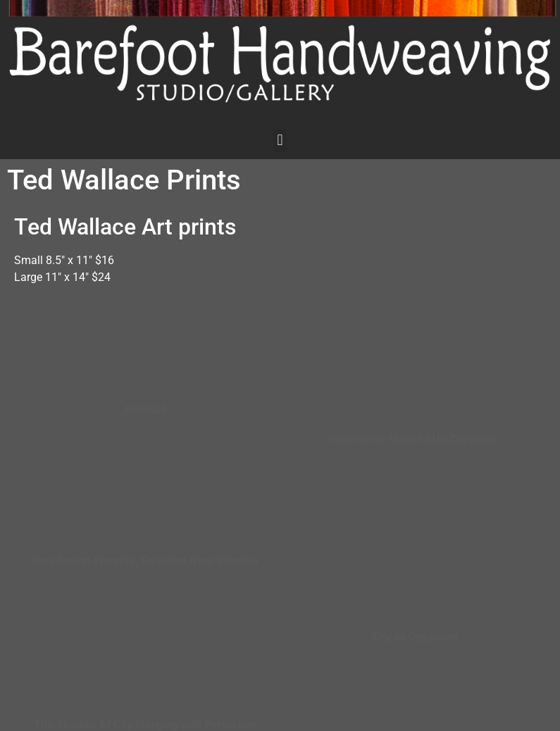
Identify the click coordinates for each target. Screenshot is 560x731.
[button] (280, 140)
